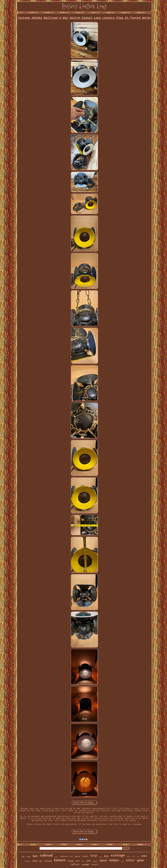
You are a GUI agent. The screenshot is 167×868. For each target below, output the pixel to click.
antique (114, 860)
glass (101, 857)
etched (35, 861)
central (28, 857)
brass (129, 857)
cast (138, 857)
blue (41, 861)
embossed (64, 856)
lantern (60, 860)
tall (134, 857)
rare (89, 861)
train (144, 856)
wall (23, 857)
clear (83, 861)
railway (75, 864)
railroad (46, 855)
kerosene (48, 861)
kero (72, 857)
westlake (85, 865)
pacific (56, 857)
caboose (27, 861)
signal (103, 860)
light (35, 856)
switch (95, 864)
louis (78, 861)
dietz (106, 856)
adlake (130, 860)
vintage (118, 856)
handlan (95, 861)
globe (141, 860)
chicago (71, 861)
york (122, 861)
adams (85, 856)
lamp (94, 855)
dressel (78, 856)
